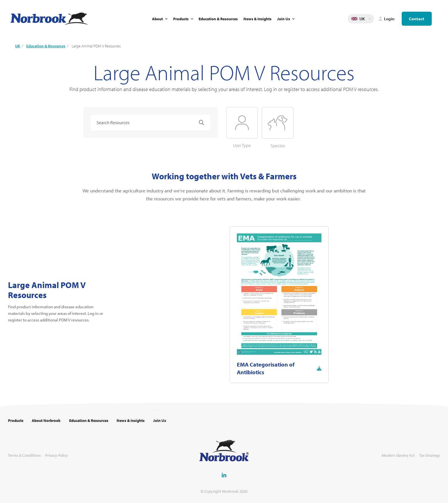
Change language (370, 19)
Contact (417, 19)
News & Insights (257, 19)
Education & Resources (218, 19)
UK (18, 46)
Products (181, 19)
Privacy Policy (56, 455)
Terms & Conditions (24, 455)
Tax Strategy (430, 455)
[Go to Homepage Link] (49, 19)
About (157, 19)
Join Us (284, 19)
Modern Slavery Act (398, 455)
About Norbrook (46, 421)
